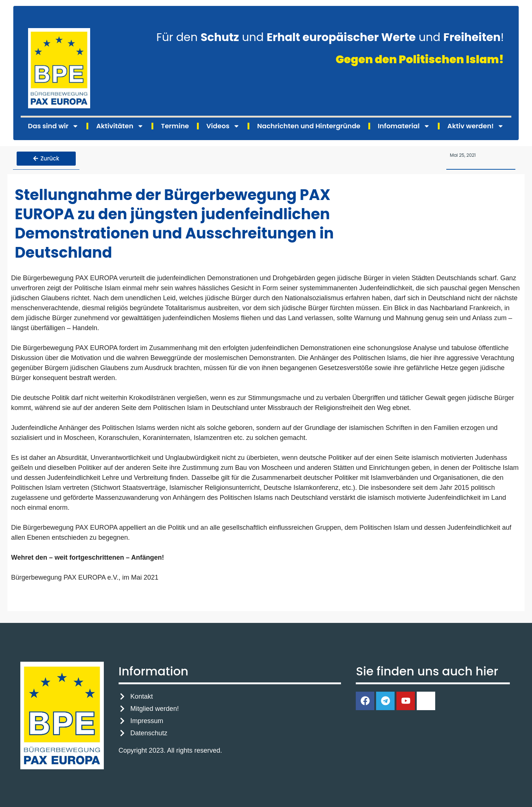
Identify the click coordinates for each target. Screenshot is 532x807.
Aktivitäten (120, 126)
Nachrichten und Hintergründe (309, 126)
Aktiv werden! (476, 126)
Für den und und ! (330, 37)
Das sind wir (54, 126)
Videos (223, 126)
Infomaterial (404, 126)
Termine (175, 126)
